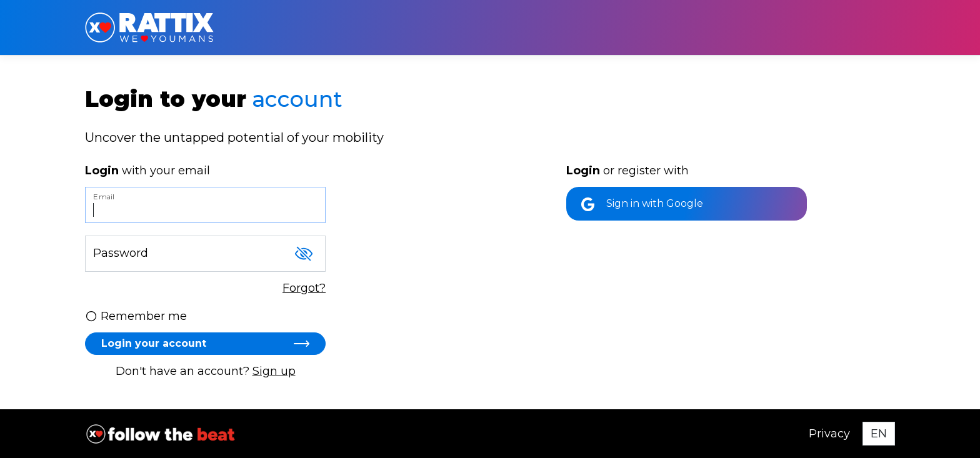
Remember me (136, 316)
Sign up (274, 371)
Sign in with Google (642, 204)
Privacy (829, 434)
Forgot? (304, 288)
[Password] (205, 254)
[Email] (205, 205)
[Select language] (879, 434)
